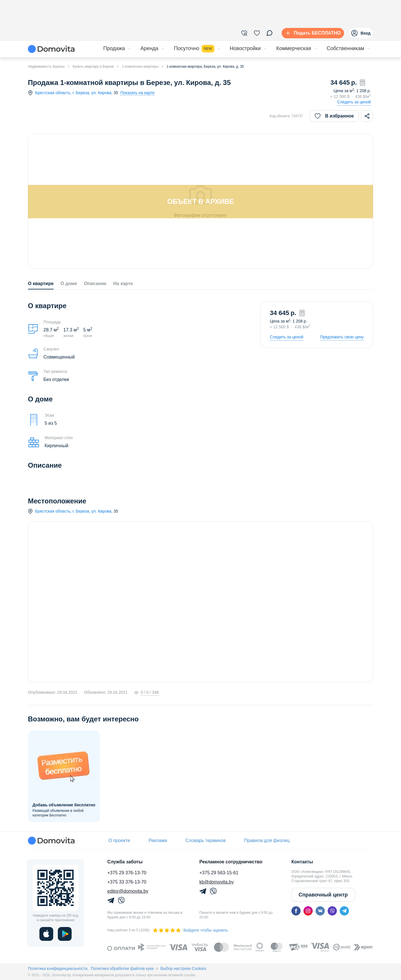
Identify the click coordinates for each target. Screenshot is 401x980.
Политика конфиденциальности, (58, 968)
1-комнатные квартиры (140, 67)
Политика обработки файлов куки (122, 968)
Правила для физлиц (267, 840)
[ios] (46, 934)
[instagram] (308, 911)
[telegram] (344, 911)
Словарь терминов (206, 840)
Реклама (158, 840)
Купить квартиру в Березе (93, 67)
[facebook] (296, 911)
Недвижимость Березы (46, 67)
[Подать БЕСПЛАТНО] (312, 33)
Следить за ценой (354, 102)
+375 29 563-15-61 (219, 873)
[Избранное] (257, 33)
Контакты (302, 862)
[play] (65, 934)
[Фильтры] (244, 33)
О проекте (119, 840)
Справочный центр (323, 895)
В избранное (334, 116)
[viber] (332, 911)
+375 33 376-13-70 (127, 882)
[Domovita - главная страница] (51, 49)
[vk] (320, 911)
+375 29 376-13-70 (127, 873)
